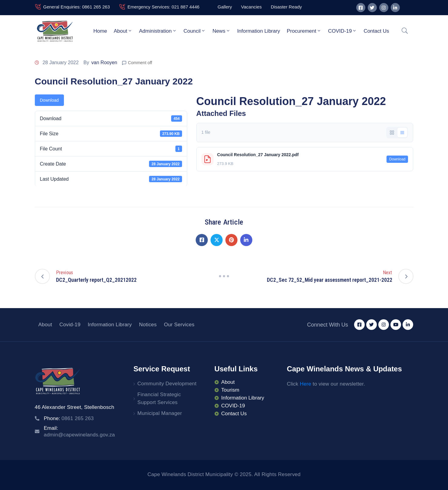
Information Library (259, 31)
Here (306, 384)
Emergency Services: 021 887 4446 (164, 7)
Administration (158, 31)
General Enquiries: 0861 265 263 (77, 7)
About (123, 31)
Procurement (304, 31)
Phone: (69, 418)
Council (195, 31)
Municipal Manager (160, 413)
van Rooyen (104, 62)
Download (49, 100)
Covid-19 (70, 325)
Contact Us (376, 31)
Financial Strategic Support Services (159, 398)
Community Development (167, 384)
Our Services (179, 325)
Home (100, 31)
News (221, 31)
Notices (148, 325)
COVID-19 (342, 31)
